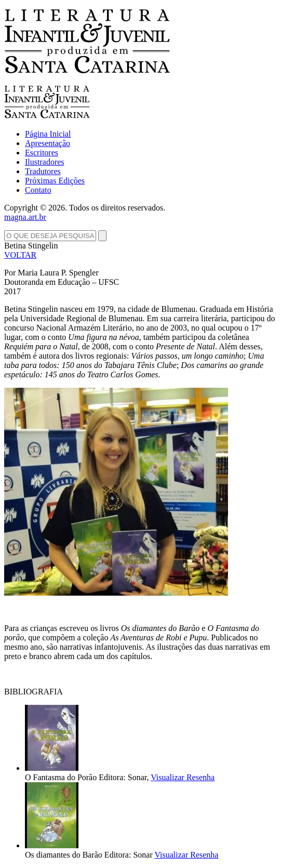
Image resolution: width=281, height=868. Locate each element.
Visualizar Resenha (183, 777)
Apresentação (48, 143)
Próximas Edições (55, 181)
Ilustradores (45, 162)
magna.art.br (25, 217)
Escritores (42, 153)
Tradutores (43, 171)
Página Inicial (48, 134)
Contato (38, 190)
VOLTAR (20, 255)
